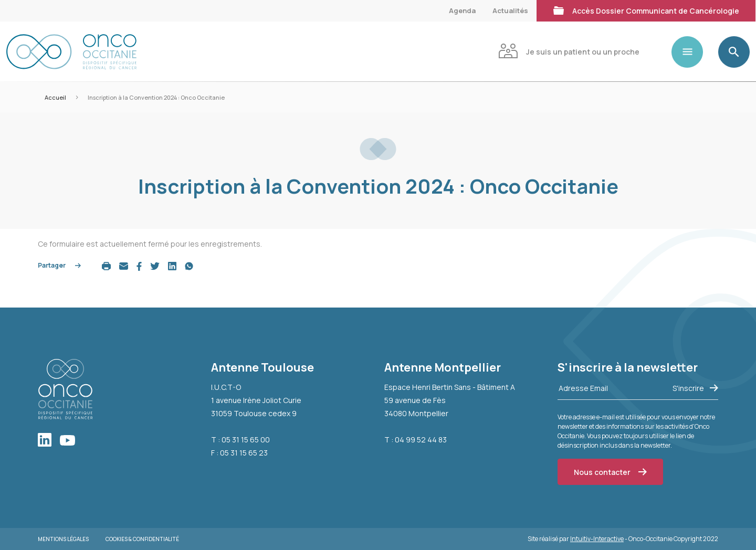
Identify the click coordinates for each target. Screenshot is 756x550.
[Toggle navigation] (691, 52)
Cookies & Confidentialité (142, 539)
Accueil (55, 97)
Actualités (510, 10)
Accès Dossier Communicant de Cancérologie (646, 10)
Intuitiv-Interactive (597, 539)
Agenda (462, 10)
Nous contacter (610, 472)
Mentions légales (63, 539)
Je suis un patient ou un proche (569, 51)
